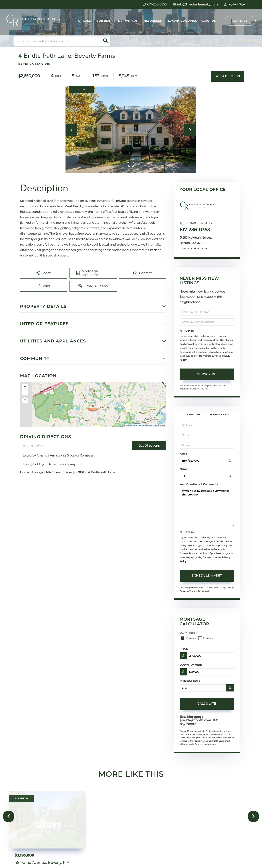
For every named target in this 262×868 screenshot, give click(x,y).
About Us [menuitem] (208, 21)
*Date (183, 454)
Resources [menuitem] (153, 21)
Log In (230, 4)
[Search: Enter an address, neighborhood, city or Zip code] (62, 41)
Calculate (207, 704)
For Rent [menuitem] (104, 21)
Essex (58, 472)
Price (184, 649)
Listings (37, 472)
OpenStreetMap (144, 425)
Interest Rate (190, 681)
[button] (105, 41)
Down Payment (191, 665)
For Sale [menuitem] (83, 21)
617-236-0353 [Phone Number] (155, 5)
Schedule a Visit (220, 415)
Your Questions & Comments (199, 484)
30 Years (188, 638)
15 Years (206, 638)
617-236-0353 (195, 230)
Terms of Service (197, 591)
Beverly (70, 472)
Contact (240, 21)
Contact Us (186, 249)
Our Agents (201, 249)
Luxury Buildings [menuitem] (182, 21)
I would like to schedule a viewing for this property (207, 507)
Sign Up (244, 4)
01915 (82, 472)
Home (25, 472)
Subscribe (207, 374)
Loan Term (188, 633)
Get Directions (149, 446)
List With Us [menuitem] (128, 21)
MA (48, 472)
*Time (183, 469)
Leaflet (129, 425)
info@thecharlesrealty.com (195, 5)
